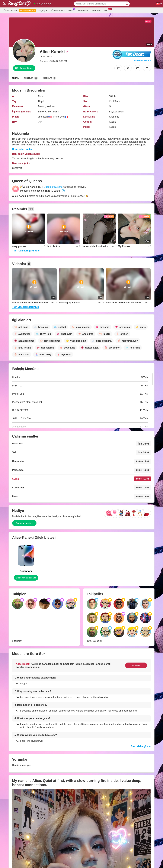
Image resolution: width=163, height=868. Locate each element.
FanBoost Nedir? (142, 60)
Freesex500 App (100, 10)
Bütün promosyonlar (62, 10)
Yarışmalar (82, 10)
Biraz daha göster (22, 149)
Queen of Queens (53, 187)
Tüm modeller (10, 10)
